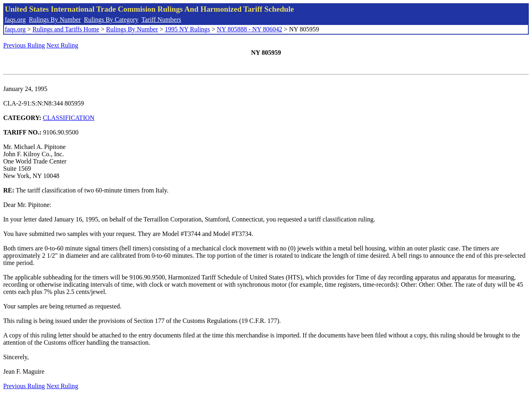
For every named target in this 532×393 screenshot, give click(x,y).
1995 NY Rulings (188, 29)
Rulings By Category (111, 20)
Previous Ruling (24, 45)
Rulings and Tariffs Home (66, 29)
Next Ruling (63, 45)
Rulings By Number (55, 20)
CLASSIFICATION (69, 118)
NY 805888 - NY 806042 (250, 29)
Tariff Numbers (161, 20)
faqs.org (15, 20)
